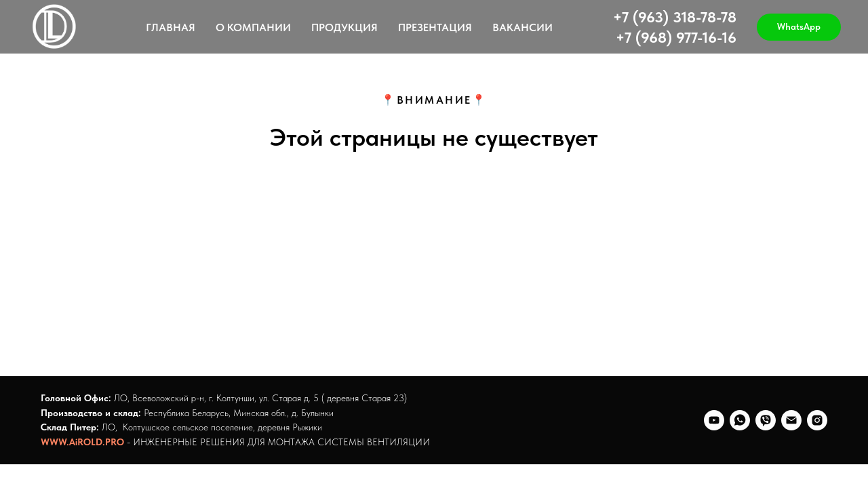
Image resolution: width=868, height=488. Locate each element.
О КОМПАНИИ (253, 27)
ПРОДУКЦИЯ (344, 27)
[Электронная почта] (791, 420)
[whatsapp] (740, 420)
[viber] (766, 420)
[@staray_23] (817, 420)
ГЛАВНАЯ (171, 27)
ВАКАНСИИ (522, 27)
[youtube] (714, 420)
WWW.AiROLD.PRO (82, 442)
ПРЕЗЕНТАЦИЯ (435, 27)
